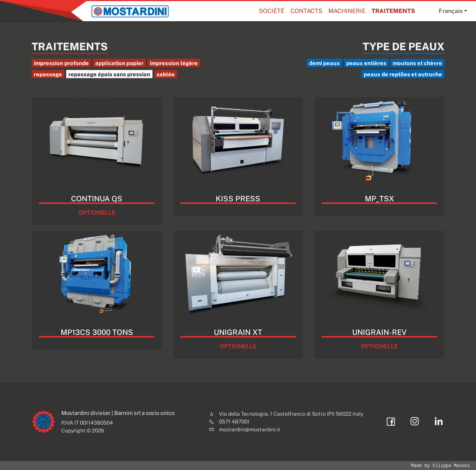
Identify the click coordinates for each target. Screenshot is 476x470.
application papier (119, 63)
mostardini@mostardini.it (250, 429)
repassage (48, 74)
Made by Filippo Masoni (441, 466)
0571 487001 (234, 422)
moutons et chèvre (417, 63)
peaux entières (366, 63)
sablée (166, 74)
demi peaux (324, 63)
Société (272, 11)
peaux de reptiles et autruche (403, 74)
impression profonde (61, 63)
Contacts (306, 11)
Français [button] (451, 11)
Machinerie (347, 11)
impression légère (174, 63)
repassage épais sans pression (109, 74)
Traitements (393, 11)
